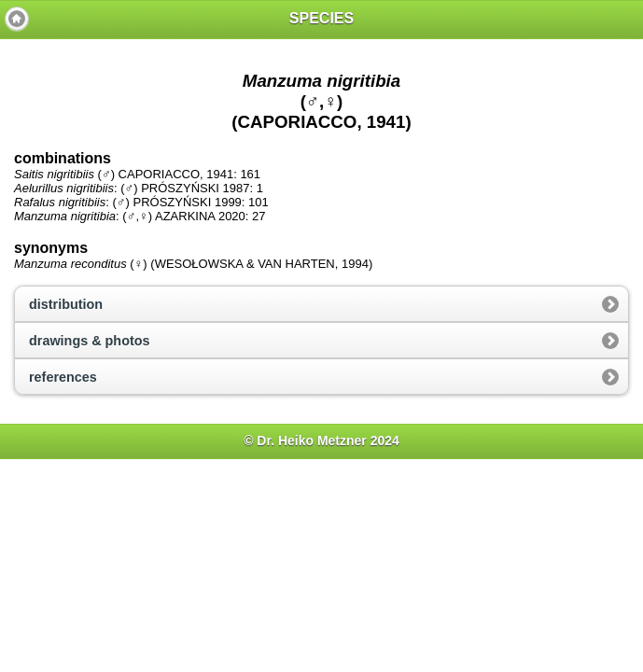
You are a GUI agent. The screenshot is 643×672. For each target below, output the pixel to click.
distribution (66, 304)
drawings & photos (90, 341)
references (63, 377)
